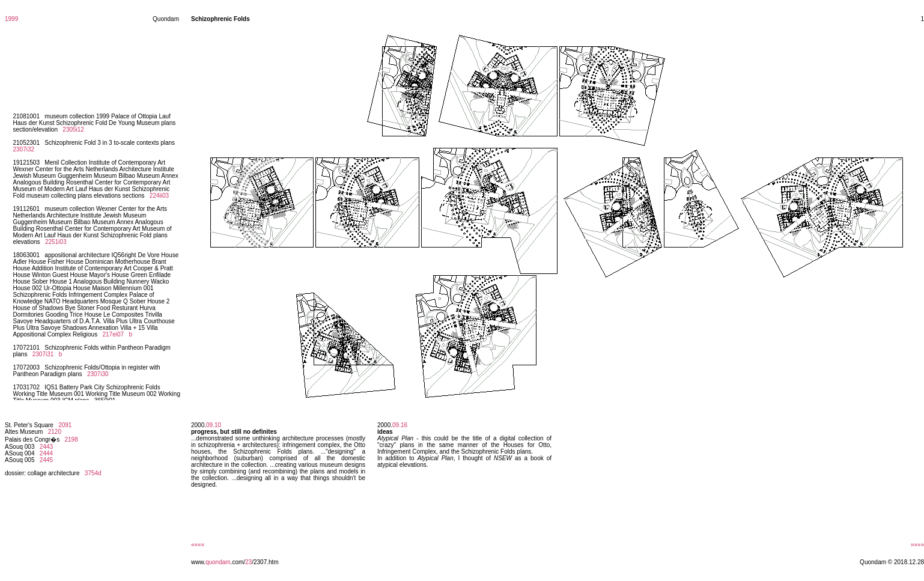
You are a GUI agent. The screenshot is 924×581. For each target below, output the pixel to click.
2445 (46, 460)
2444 (46, 453)
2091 (65, 425)
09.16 (400, 425)
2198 (71, 440)
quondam (218, 562)
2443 (46, 447)
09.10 (214, 425)
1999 (11, 19)
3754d (93, 473)
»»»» (917, 545)
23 (248, 562)
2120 (55, 432)
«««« (198, 545)
